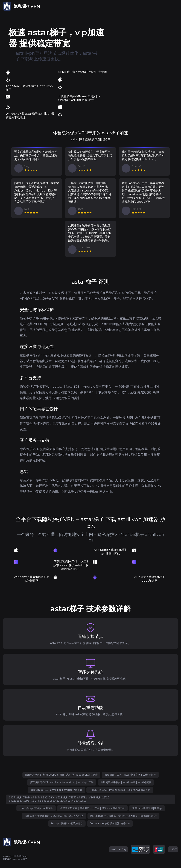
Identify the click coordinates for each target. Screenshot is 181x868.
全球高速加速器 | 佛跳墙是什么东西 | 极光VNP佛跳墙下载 (92, 808)
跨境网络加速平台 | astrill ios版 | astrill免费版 (126, 782)
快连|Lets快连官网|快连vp (147, 808)
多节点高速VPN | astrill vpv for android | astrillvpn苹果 (62, 782)
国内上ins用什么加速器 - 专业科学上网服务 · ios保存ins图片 (123, 816)
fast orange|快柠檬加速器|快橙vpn (110, 823)
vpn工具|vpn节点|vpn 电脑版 (36, 808)
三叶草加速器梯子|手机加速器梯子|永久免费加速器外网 (120, 790)
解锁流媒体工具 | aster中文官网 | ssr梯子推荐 (130, 775)
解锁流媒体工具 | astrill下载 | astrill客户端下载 (56, 790)
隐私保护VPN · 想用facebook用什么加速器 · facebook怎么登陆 (61, 775)
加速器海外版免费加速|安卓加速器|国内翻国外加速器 (54, 816)
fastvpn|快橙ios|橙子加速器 (67, 823)
